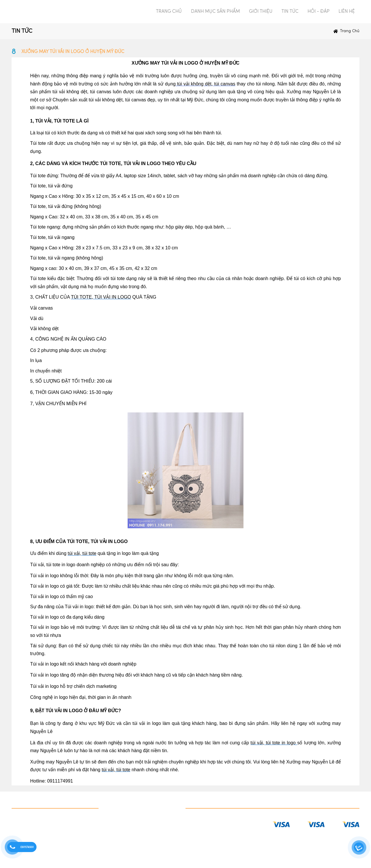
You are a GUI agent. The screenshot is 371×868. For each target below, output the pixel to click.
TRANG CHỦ (169, 12)
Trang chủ (350, 31)
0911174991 (27, 847)
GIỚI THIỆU (261, 12)
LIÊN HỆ (347, 12)
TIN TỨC (290, 12)
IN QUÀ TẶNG (26, 818)
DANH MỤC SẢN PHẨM (215, 12)
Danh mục (23, 801)
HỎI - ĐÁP (319, 12)
